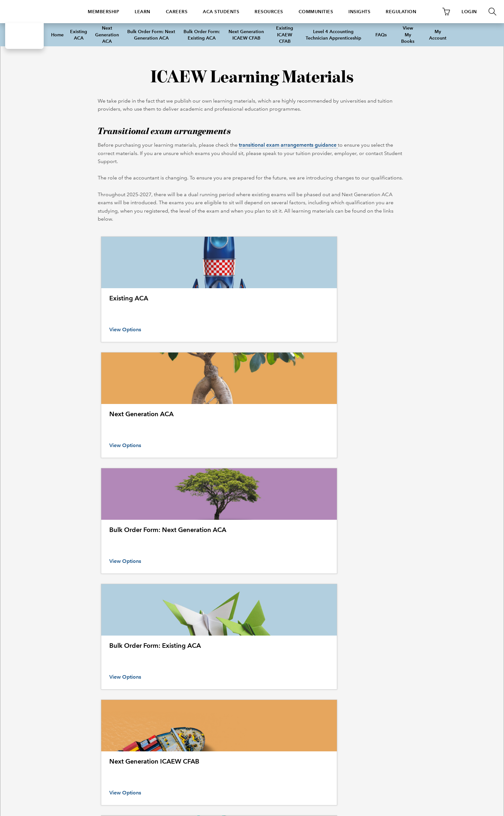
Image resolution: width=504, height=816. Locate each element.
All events (154, 656)
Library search (304, 697)
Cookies (400, 664)
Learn (143, 12)
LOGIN (469, 12)
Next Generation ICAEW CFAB (246, 35)
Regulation (401, 12)
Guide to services (307, 664)
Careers (177, 12)
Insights (359, 12)
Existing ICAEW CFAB (285, 35)
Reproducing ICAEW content (420, 680)
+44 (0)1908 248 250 (84, 729)
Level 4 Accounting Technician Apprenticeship (333, 35)
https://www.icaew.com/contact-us (162, 729)
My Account (438, 35)
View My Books (408, 35)
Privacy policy (405, 672)
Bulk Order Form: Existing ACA (202, 35)
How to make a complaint (75, 664)
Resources (269, 12)
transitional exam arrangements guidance (288, 145)
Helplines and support (72, 656)
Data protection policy (414, 697)
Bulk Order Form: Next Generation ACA (151, 35)
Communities (316, 12)
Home (57, 35)
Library (297, 656)
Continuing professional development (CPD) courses (195, 664)
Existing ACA (79, 35)
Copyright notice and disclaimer (423, 689)
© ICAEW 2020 (67, 781)
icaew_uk (228, 729)
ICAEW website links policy (418, 705)
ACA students (221, 12)
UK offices (61, 680)
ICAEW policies (407, 656)
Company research (309, 672)
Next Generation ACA (107, 35)
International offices (70, 672)
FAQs (381, 35)
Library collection (307, 689)
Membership (104, 12)
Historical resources (310, 680)
